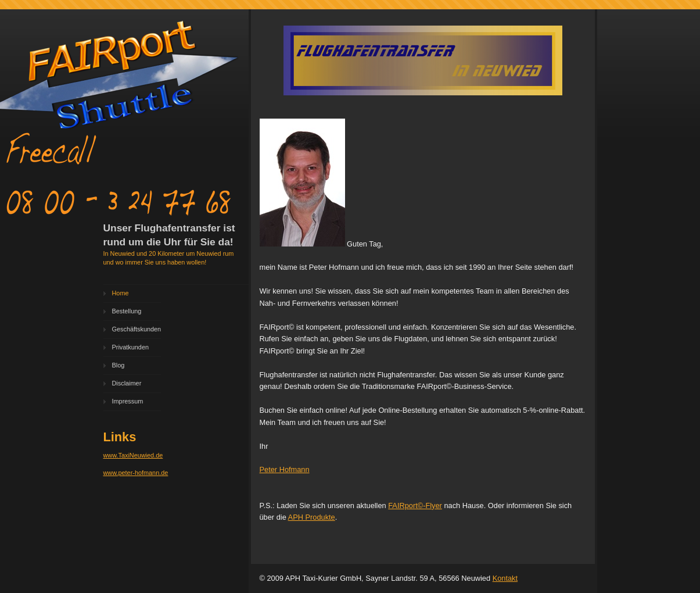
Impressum (128, 401)
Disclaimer (127, 383)
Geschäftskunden (137, 329)
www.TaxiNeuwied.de (133, 455)
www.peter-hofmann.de (136, 473)
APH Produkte (312, 517)
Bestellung (127, 311)
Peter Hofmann (285, 469)
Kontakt (505, 578)
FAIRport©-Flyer (415, 506)
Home (121, 293)
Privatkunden (130, 347)
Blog (119, 365)
